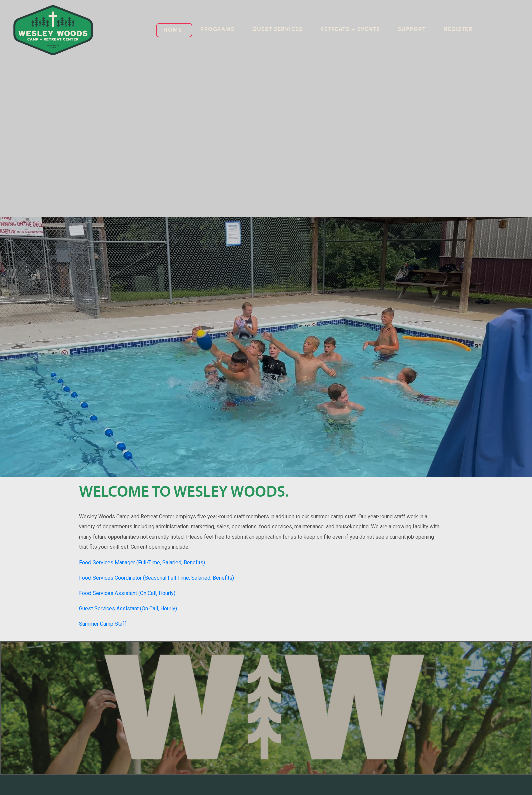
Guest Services (277, 30)
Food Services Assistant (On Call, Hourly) (127, 593)
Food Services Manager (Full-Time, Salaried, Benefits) (142, 562)
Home (172, 30)
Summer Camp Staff (103, 624)
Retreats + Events (350, 30)
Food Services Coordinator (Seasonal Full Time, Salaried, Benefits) (157, 578)
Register (458, 30)
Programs (217, 30)
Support (412, 30)
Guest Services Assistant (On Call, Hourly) (128, 608)
